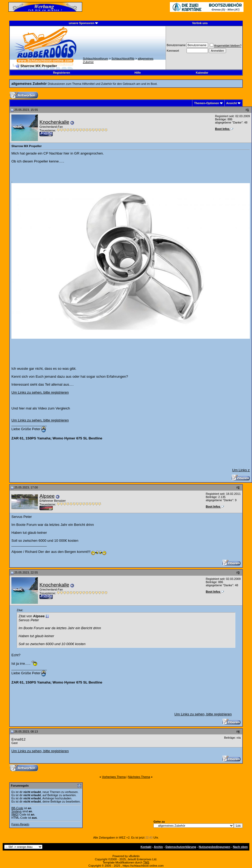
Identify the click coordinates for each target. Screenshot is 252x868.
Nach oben (240, 847)
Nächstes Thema (139, 777)
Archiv (158, 847)
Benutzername (176, 45)
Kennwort (173, 51)
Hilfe (138, 73)
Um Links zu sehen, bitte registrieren (40, 392)
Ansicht (232, 103)
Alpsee (47, 496)
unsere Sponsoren (81, 23)
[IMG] (15, 814)
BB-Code (17, 808)
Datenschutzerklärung (181, 847)
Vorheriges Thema (114, 777)
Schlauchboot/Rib (123, 59)
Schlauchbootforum (96, 59)
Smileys (17, 811)
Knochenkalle (54, 122)
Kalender (202, 73)
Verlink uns (200, 23)
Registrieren (61, 73)
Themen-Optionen (206, 103)
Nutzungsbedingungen (215, 847)
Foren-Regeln (20, 824)
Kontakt (146, 847)
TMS (146, 862)
